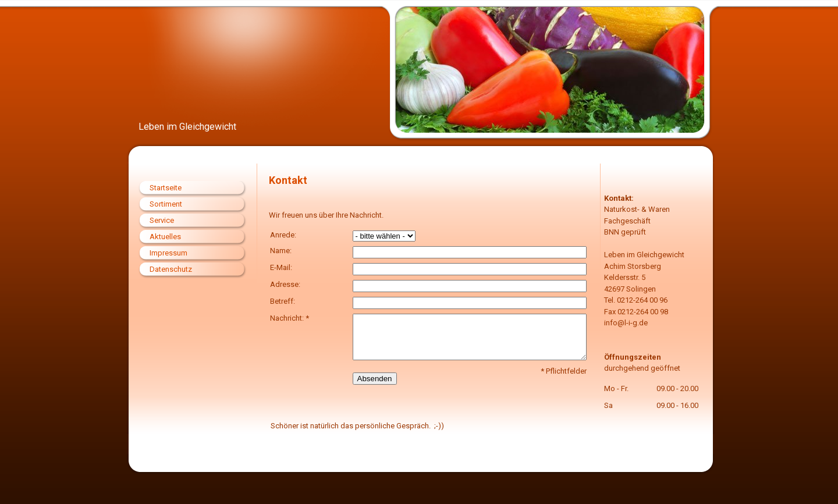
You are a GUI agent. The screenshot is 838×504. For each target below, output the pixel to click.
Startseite (166, 188)
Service (162, 220)
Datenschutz (171, 269)
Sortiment (166, 204)
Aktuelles (165, 237)
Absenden (375, 379)
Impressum (168, 253)
